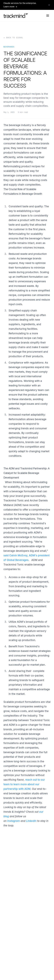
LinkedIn (31, 821)
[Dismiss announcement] (49, 5)
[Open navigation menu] (48, 16)
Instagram (14, 821)
